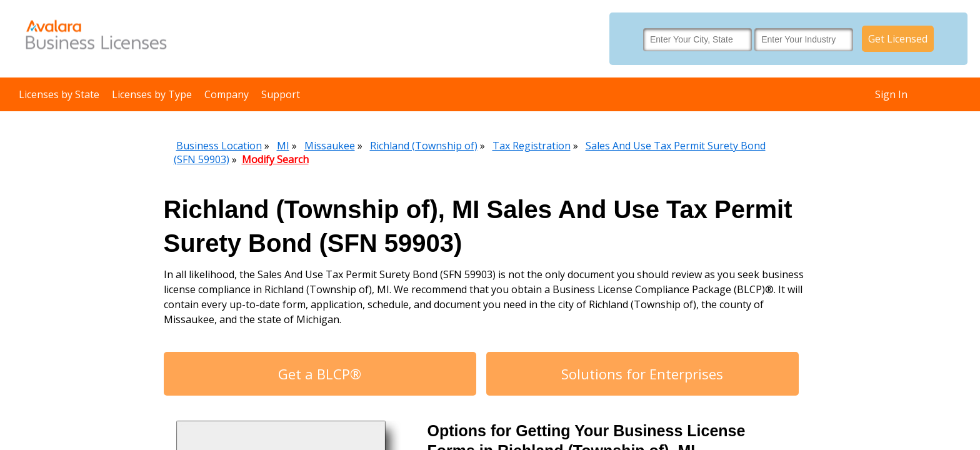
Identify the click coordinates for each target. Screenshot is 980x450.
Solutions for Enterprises (642, 374)
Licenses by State (59, 94)
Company (227, 94)
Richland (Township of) (424, 146)
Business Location (219, 146)
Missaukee (330, 146)
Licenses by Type (152, 94)
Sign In (891, 94)
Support (281, 94)
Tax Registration (532, 146)
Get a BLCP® (320, 374)
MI (283, 146)
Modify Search (275, 159)
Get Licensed (898, 39)
